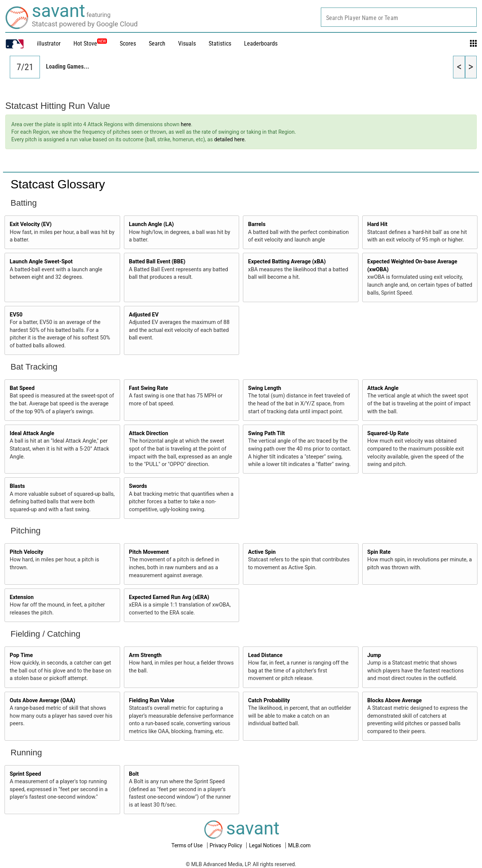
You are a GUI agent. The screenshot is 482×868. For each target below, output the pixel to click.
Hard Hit (377, 224)
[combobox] (399, 17)
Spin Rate (379, 552)
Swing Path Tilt (267, 433)
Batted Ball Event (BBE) (157, 262)
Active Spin (262, 552)
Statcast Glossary (58, 184)
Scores (128, 44)
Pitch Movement (149, 552)
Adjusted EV (144, 315)
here (186, 124)
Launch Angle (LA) (151, 224)
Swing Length (265, 388)
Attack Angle (383, 388)
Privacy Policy (227, 845)
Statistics (220, 44)
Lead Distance (265, 655)
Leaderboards (261, 44)
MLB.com (299, 845)
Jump (374, 655)
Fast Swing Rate (148, 388)
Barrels (257, 224)
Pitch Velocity (27, 552)
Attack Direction (148, 433)
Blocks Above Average (394, 701)
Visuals (187, 44)
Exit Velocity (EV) (31, 224)
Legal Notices (266, 845)
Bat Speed (22, 388)
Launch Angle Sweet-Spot (41, 262)
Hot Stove (85, 44)
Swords (138, 486)
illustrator (49, 44)
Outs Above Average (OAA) (43, 701)
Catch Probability (269, 701)
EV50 (16, 315)
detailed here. (230, 139)
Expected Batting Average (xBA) (287, 262)
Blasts (17, 486)
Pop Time (21, 655)
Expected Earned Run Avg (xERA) (169, 597)
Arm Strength (145, 655)
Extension (22, 597)
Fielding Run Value (151, 701)
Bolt (134, 774)
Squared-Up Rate (388, 433)
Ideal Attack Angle (32, 433)
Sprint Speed (25, 774)
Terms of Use (188, 845)
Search (157, 44)
